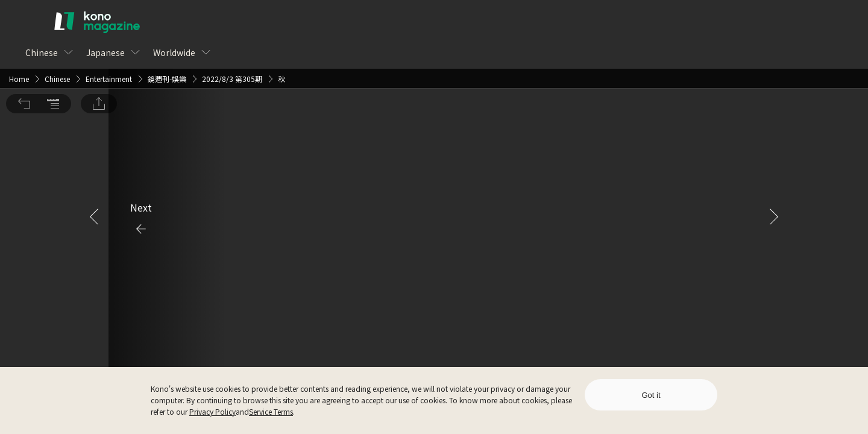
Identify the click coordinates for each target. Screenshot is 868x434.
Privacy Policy (212, 411)
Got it (651, 395)
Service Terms (271, 411)
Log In (414, 241)
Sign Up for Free (499, 241)
